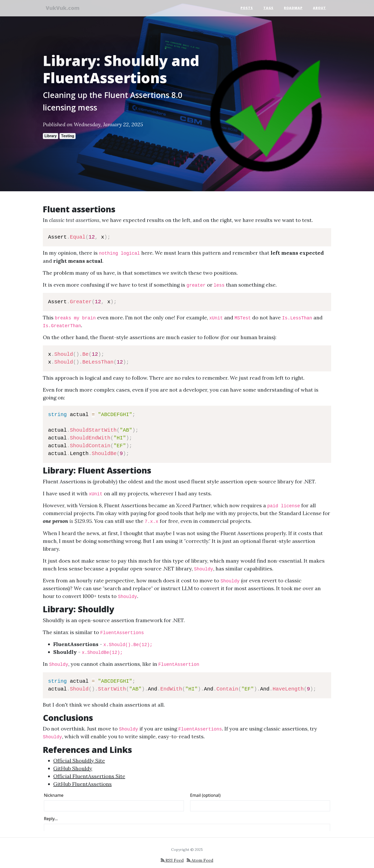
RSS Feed (172, 860)
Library (51, 136)
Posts (247, 8)
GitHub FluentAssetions (82, 784)
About (319, 8)
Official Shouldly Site (79, 761)
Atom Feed (200, 860)
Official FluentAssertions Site (89, 776)
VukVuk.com (65, 8)
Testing (68, 136)
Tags (268, 8)
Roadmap (293, 8)
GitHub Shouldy (73, 768)
